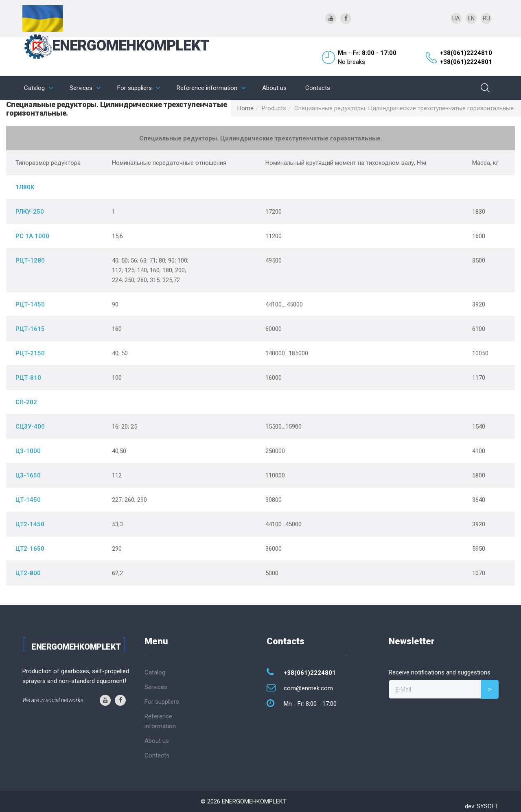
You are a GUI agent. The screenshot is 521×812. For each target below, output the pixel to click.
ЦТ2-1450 (30, 524)
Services (81, 88)
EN (471, 18)
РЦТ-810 (28, 378)
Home (245, 108)
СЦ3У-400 (30, 427)
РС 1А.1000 (32, 236)
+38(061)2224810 (466, 53)
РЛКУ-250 (30, 212)
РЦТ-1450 (30, 304)
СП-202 (26, 402)
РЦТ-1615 (30, 329)
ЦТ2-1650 (30, 549)
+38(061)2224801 (466, 62)
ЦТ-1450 (28, 500)
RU (486, 18)
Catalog (34, 88)
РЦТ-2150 (30, 353)
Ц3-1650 (28, 475)
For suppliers (135, 88)
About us (274, 88)
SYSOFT (488, 806)
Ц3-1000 (28, 451)
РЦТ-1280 (30, 260)
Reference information (207, 88)
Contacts (318, 88)
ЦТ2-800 (28, 573)
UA (456, 18)
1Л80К (25, 187)
